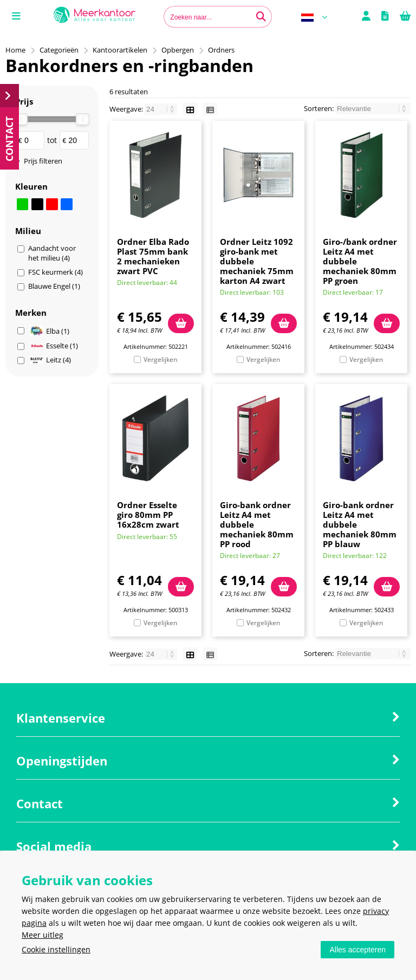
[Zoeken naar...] (261, 17)
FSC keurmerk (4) (56, 272)
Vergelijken (160, 359)
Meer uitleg (43, 935)
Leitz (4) (50, 360)
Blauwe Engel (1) (54, 286)
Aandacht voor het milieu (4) (52, 253)
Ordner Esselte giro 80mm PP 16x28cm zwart (148, 515)
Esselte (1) (54, 346)
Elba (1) (50, 331)
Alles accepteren (357, 950)
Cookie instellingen (56, 949)
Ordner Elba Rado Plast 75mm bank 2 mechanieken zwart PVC (153, 256)
